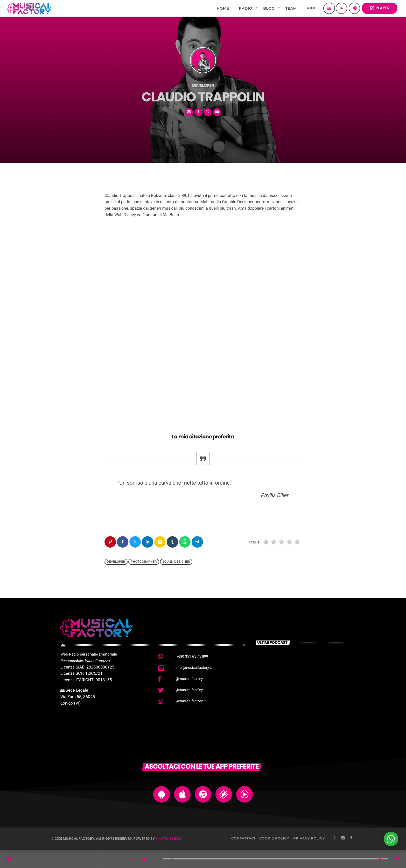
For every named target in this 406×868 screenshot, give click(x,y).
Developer (116, 562)
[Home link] (29, 8)
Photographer (144, 562)
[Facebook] (351, 838)
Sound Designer (176, 562)
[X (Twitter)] (335, 838)
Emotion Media (169, 839)
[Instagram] (343, 838)
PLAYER (380, 8)
